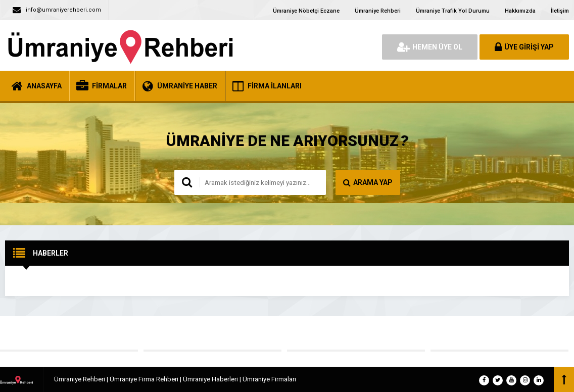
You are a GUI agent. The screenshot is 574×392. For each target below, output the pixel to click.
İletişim (560, 11)
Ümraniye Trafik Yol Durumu (453, 11)
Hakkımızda (520, 11)
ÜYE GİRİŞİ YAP (524, 47)
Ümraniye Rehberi (378, 11)
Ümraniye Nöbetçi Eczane (306, 11)
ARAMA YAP (368, 182)
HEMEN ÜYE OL (430, 47)
